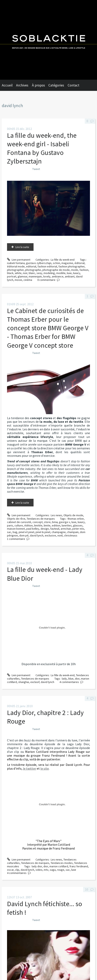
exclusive (50, 535)
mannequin (35, 276)
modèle (61, 273)
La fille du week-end (63, 260)
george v (65, 522)
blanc (32, 273)
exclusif (35, 682)
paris (10, 525)
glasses (78, 525)
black (10, 273)
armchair (66, 529)
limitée (38, 525)
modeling (49, 273)
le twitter (30, 769)
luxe (69, 273)
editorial (31, 266)
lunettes (67, 525)
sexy (39, 273)
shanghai (24, 682)
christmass (71, 535)
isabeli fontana (16, 263)
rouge (61, 870)
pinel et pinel (26, 532)
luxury (77, 273)
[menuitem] (9, 85)
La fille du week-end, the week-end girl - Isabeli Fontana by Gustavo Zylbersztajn (42, 148)
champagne (59, 532)
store (47, 522)
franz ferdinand (79, 866)
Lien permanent (19, 260)
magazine (67, 263)
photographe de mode (56, 270)
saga (53, 870)
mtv (46, 870)
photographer (15, 270)
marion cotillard (59, 866)
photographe (33, 270)
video (39, 870)
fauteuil (55, 529)
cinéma (28, 280)
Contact (74, 85)
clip (17, 870)
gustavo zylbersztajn (39, 263)
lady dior (37, 866)
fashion (84, 270)
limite (47, 525)
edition (56, 525)
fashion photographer (71, 266)
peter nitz (78, 529)
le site (45, 769)
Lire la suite (22, 247)
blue (71, 679)
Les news (56, 515)
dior (77, 679)
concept (38, 522)
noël (60, 535)
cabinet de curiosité (19, 522)
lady (64, 679)
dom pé (24, 535)
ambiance (58, 276)
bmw (55, 522)
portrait (12, 276)
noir (25, 273)
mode (75, 270)
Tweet (36, 169)
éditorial (80, 263)
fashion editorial (47, 266)
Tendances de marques (41, 519)
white (18, 273)
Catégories (56, 85)
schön (56, 263)
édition (29, 525)
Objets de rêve (16, 519)
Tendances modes (62, 863)
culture (19, 525)
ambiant (70, 276)
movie (18, 280)
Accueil (7, 85)
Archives (22, 85)
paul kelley (33, 529)
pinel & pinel (43, 532)
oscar (10, 870)
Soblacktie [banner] (48, 40)
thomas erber (76, 519)
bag (15, 532)
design (45, 529)
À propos (38, 85)
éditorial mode (16, 266)
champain (73, 532)
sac (9, 532)
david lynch (37, 535)
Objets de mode (73, 515)
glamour (22, 276)
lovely (47, 276)
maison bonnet (16, 529)
